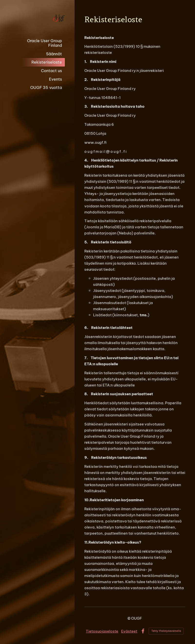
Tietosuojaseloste (102, 631)
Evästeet (129, 631)
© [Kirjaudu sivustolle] (129, 618)
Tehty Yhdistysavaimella (166, 631)
